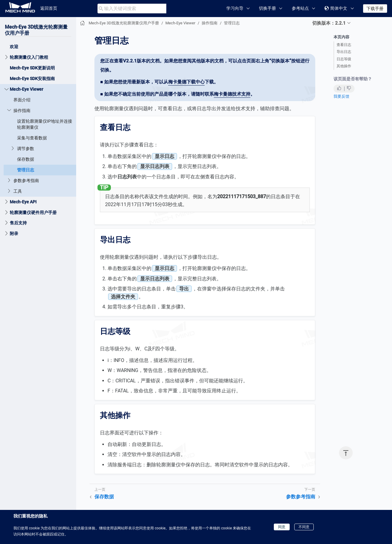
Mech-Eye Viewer (26, 89)
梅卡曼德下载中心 (186, 82)
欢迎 (14, 47)
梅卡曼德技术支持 (232, 94)
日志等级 (344, 59)
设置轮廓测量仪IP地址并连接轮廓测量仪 (45, 124)
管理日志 (26, 170)
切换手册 (267, 8)
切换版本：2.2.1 (329, 23)
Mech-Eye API (23, 202)
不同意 (304, 527)
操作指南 (22, 111)
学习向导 (235, 8)
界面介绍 (22, 100)
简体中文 (336, 8)
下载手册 (375, 9)
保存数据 (26, 159)
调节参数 (26, 149)
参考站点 (300, 8)
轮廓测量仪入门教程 (29, 57)
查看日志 (344, 45)
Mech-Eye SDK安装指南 (32, 79)
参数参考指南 (26, 181)
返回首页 (49, 8)
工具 (18, 191)
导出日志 (344, 52)
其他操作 (344, 66)
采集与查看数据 (32, 138)
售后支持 (18, 223)
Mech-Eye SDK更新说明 (32, 68)
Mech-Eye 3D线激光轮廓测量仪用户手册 (124, 23)
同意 (282, 527)
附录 (14, 233)
